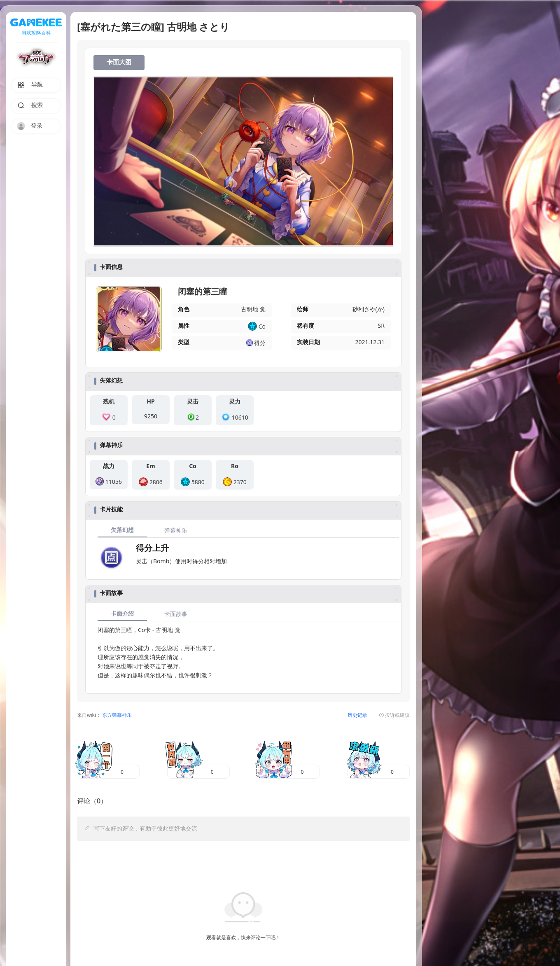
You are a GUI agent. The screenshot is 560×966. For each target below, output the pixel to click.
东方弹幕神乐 (116, 715)
